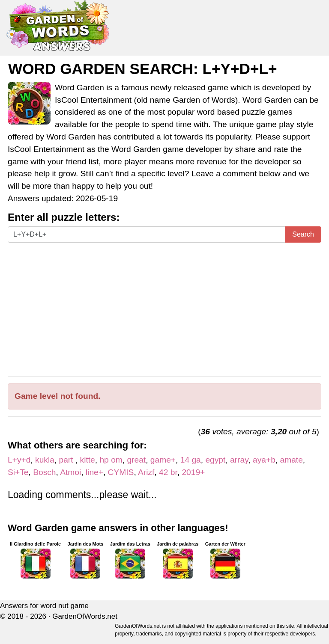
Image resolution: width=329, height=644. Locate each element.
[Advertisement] (164, 309)
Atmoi (70, 472)
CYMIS (121, 472)
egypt (215, 460)
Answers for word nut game (44, 606)
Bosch (44, 472)
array (239, 460)
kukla (45, 460)
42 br (168, 472)
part (67, 460)
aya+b (264, 460)
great (136, 460)
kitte (88, 460)
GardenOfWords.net (85, 616)
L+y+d (19, 460)
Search (303, 234)
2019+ (193, 472)
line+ (94, 472)
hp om (111, 460)
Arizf (146, 472)
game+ (163, 460)
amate (292, 460)
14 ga (191, 460)
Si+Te (18, 472)
